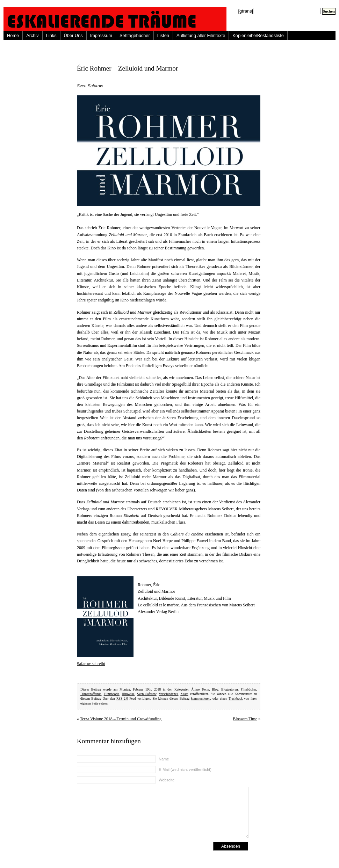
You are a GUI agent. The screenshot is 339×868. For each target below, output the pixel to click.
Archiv (33, 35)
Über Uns (73, 35)
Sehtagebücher (135, 35)
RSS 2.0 (122, 698)
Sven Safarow (90, 86)
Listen (163, 35)
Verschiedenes (168, 694)
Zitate (184, 694)
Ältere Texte (200, 689)
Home (13, 35)
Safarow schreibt (91, 664)
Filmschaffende (91, 694)
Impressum (101, 35)
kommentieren (200, 698)
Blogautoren (229, 689)
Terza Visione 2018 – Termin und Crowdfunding (121, 719)
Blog (215, 689)
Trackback (236, 698)
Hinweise (128, 694)
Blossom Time (245, 719)
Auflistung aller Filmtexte (201, 35)
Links (51, 35)
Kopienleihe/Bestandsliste (258, 35)
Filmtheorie (112, 694)
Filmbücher (248, 689)
